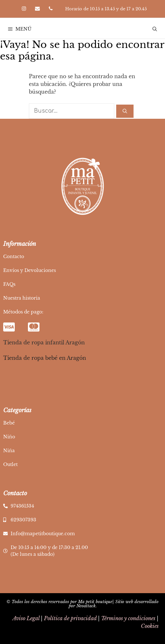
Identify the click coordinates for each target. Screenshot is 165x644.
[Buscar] (125, 111)
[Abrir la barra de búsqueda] (155, 29)
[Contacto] (37, 9)
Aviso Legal (26, 618)
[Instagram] (24, 9)
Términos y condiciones (128, 618)
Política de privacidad (70, 618)
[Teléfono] (51, 9)
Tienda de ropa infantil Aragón (44, 342)
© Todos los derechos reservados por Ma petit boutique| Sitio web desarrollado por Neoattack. (82, 604)
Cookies (150, 626)
